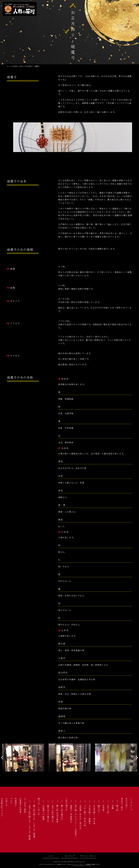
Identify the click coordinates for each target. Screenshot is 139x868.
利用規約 (88, 864)
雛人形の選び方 (62, 812)
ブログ (11, 801)
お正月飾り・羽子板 (94, 814)
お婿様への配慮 (43, 812)
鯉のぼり (99, 809)
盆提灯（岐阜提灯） (71, 814)
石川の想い (127, 803)
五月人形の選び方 (53, 813)
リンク (51, 856)
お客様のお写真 (20, 805)
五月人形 (108, 809)
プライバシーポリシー (88, 856)
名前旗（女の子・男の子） (80, 818)
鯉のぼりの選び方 (48, 813)
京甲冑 (103, 808)
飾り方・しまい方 (39, 806)
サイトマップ (70, 856)
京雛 (113, 807)
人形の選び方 (67, 804)
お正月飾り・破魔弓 (90, 814)
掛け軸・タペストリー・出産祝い (76, 821)
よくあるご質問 (25, 805)
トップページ (131, 804)
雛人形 (117, 808)
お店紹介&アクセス (2, 807)
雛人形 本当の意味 (57, 814)
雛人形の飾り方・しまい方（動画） (34, 822)
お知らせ (7, 802)
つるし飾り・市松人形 (85, 816)
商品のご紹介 (122, 804)
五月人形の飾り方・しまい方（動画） (30, 823)
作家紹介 (16, 802)
